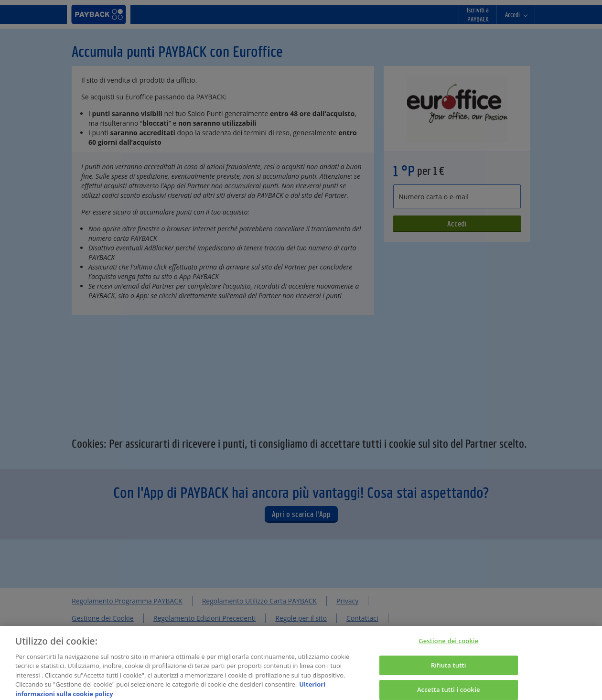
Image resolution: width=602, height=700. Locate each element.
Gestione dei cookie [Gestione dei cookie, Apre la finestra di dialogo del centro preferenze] (448, 645)
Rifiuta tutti (449, 669)
